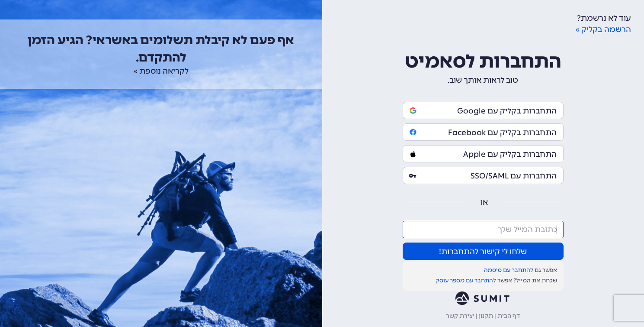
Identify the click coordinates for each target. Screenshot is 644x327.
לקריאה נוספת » (161, 71)
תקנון (486, 316)
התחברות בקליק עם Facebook (483, 133)
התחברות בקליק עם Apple (483, 154)
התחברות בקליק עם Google (483, 111)
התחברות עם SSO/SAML (483, 176)
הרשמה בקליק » (603, 29)
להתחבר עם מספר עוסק (466, 280)
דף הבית (509, 316)
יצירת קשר (460, 316)
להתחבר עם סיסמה (509, 270)
